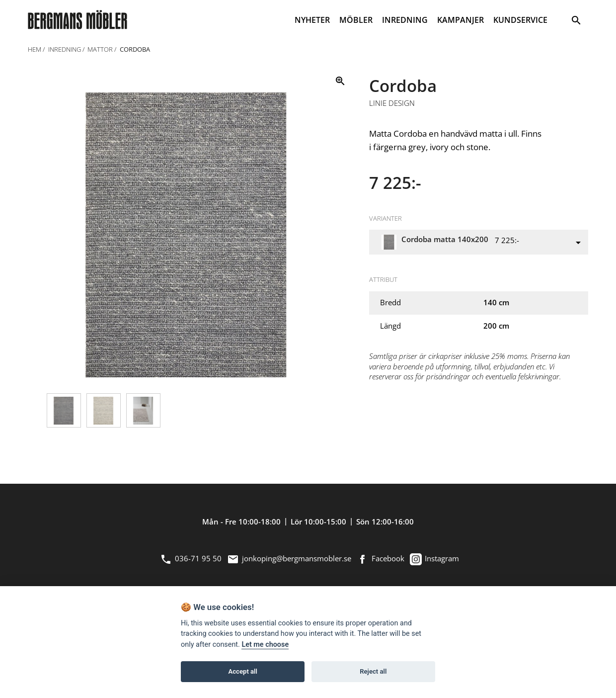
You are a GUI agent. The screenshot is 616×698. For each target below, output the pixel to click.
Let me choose (265, 645)
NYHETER (312, 20)
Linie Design (392, 103)
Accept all (243, 671)
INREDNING (405, 20)
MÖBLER (356, 20)
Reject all (373, 671)
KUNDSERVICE (520, 20)
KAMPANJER (461, 20)
